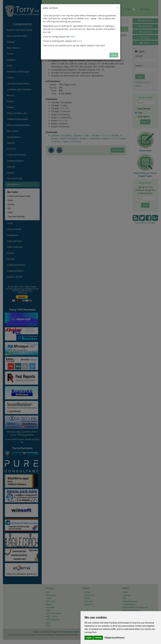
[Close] (117, 7)
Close (114, 55)
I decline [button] (98, 638)
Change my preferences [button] (114, 638)
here (73, 37)
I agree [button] (89, 638)
